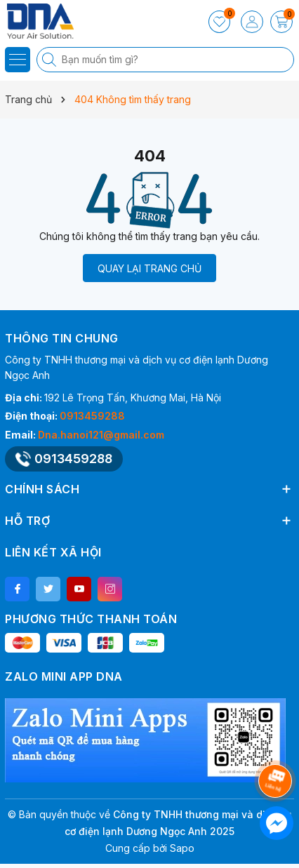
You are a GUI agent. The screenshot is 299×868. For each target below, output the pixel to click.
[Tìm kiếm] (51, 60)
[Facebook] (17, 589)
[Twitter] (48, 589)
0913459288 (92, 416)
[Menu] (18, 60)
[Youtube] (79, 589)
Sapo (182, 848)
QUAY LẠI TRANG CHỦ (149, 268)
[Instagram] (110, 589)
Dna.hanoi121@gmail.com (101, 435)
